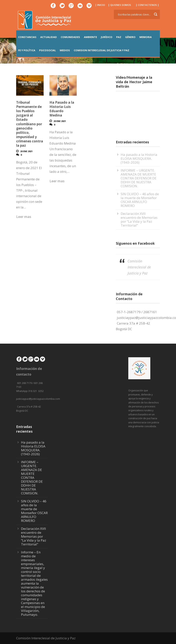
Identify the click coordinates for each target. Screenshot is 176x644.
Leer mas (24, 217)
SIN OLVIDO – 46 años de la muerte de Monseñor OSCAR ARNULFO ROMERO (140, 200)
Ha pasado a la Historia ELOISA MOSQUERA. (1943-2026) (139, 158)
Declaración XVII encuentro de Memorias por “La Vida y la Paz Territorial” (139, 219)
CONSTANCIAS (27, 37)
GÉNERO (130, 37)
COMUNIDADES (70, 37)
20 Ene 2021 (26, 151)
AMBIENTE (90, 37)
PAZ (119, 37)
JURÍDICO (107, 37)
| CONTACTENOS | (147, 5)
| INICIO (100, 5)
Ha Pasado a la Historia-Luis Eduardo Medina (62, 109)
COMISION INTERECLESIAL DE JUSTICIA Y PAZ (102, 50)
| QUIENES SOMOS (120, 5)
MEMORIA (146, 37)
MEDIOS (65, 50)
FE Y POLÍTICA (27, 50)
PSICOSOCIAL (48, 50)
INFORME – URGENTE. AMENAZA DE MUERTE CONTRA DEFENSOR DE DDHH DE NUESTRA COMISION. (139, 178)
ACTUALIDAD (49, 37)
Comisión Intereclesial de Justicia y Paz (139, 267)
